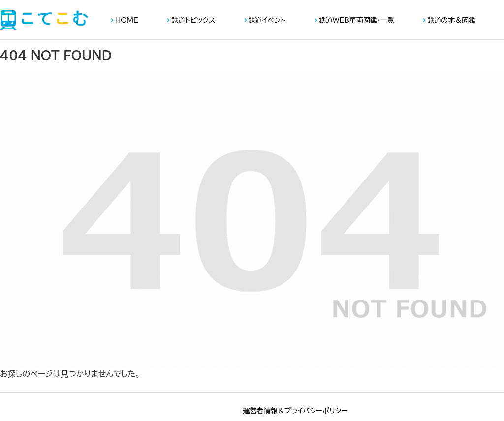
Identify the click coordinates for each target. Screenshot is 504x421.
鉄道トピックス (193, 20)
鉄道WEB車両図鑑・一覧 (357, 20)
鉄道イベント (267, 20)
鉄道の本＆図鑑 (451, 20)
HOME (127, 20)
